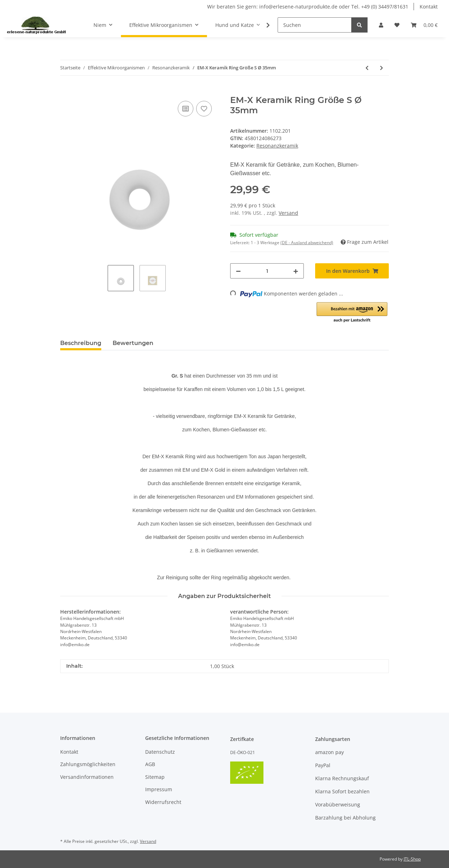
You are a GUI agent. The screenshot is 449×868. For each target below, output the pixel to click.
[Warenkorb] (424, 25)
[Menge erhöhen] (296, 271)
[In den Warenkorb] (66, 91)
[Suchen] (315, 25)
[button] (381, 25)
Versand (288, 213)
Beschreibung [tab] (81, 343)
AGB (150, 764)
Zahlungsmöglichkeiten (88, 764)
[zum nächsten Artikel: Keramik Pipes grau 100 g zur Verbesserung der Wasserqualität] (382, 68)
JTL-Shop (412, 859)
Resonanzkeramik (277, 146)
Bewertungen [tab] (133, 343)
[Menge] (267, 271)
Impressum (159, 789)
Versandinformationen (87, 777)
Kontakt (429, 7)
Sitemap (155, 777)
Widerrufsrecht (163, 802)
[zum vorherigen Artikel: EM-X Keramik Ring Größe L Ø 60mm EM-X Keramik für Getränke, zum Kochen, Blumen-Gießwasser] (367, 68)
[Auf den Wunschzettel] (204, 109)
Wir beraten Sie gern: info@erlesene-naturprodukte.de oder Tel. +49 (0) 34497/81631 (308, 7)
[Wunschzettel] (397, 25)
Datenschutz (160, 752)
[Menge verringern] (238, 271)
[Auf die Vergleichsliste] (186, 109)
